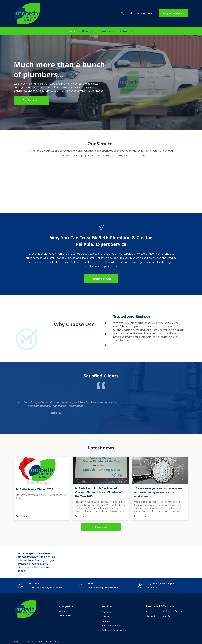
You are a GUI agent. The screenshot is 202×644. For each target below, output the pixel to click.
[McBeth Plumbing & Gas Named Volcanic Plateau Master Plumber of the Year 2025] (101, 470)
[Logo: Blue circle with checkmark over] (140, 562)
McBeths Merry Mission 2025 (35, 489)
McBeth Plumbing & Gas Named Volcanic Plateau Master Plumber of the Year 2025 (98, 492)
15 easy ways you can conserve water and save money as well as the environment (159, 492)
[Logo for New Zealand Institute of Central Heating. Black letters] (108, 562)
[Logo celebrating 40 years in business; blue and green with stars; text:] (76, 562)
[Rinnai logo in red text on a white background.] (172, 562)
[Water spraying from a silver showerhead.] (160, 470)
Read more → (24, 516)
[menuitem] (72, 31)
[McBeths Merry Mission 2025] (42, 470)
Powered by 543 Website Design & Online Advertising (37, 641)
